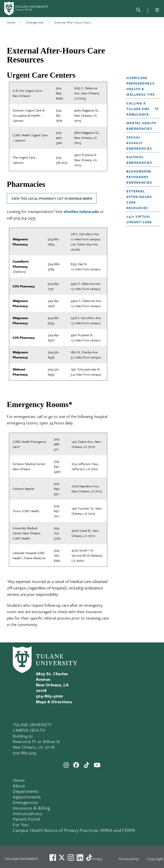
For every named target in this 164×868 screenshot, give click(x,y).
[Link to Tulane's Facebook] (71, 858)
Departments (26, 791)
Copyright (155, 859)
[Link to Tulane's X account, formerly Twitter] (62, 858)
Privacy (97, 859)
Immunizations (28, 813)
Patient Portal (26, 819)
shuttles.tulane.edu (81, 211)
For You (21, 825)
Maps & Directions (54, 702)
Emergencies (25, 802)
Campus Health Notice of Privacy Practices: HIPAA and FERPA (74, 830)
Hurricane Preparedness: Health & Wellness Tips (141, 86)
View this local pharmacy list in (52, 198)
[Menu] (157, 10)
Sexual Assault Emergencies (139, 143)
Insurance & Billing (31, 808)
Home (19, 780)
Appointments (27, 797)
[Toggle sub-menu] (157, 109)
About (19, 786)
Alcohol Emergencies (139, 160)
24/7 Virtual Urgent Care (139, 219)
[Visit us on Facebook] (53, 858)
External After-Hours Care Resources (139, 199)
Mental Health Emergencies (141, 126)
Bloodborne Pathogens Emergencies (139, 177)
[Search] (138, 11)
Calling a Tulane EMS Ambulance (138, 109)
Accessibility (129, 859)
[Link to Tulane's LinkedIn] (80, 858)
